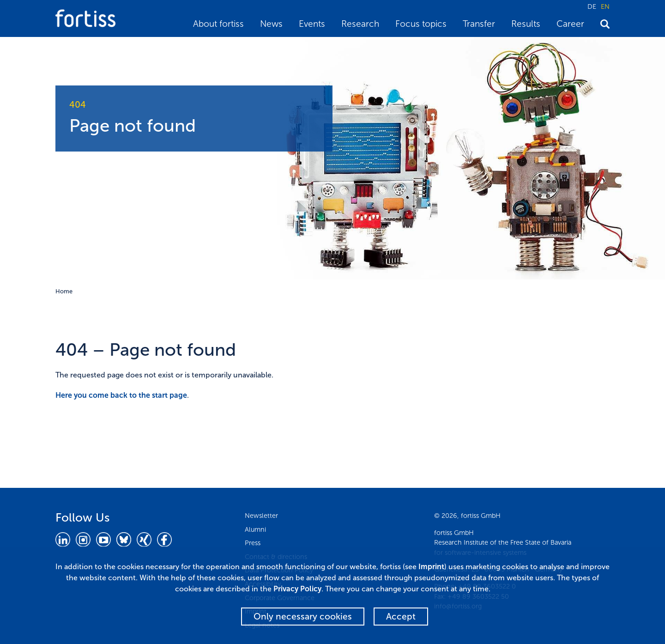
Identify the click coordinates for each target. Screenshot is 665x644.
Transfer (479, 24)
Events (312, 24)
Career (570, 24)
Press (253, 543)
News (271, 24)
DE (592, 6)
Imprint (431, 567)
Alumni (255, 529)
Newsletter (261, 516)
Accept (401, 617)
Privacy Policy (297, 589)
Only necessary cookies (303, 617)
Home (64, 291)
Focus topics (421, 24)
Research (360, 24)
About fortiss (218, 24)
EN (605, 6)
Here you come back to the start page (121, 395)
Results (526, 24)
